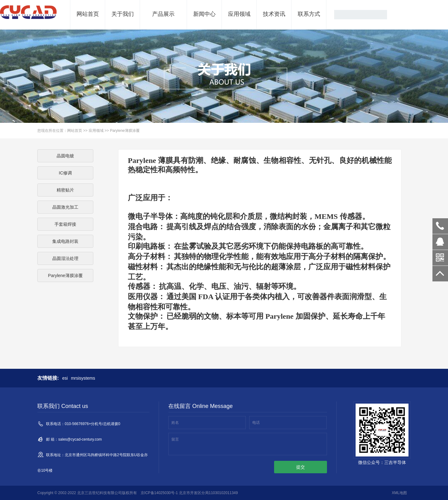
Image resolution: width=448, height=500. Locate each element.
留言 (175, 439)
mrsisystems (83, 378)
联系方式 (309, 14)
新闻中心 (204, 14)
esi (65, 378)
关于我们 (123, 14)
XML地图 (399, 493)
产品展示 (163, 14)
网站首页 (88, 14)
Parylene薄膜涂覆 (125, 131)
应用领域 (239, 14)
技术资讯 (274, 14)
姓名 (175, 423)
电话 (256, 423)
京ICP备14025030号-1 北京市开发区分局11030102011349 (189, 493)
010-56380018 (440, 226)
